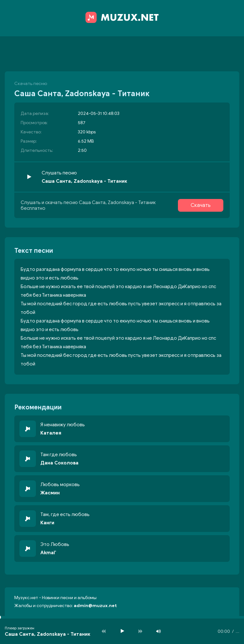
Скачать (201, 205)
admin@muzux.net (95, 606)
